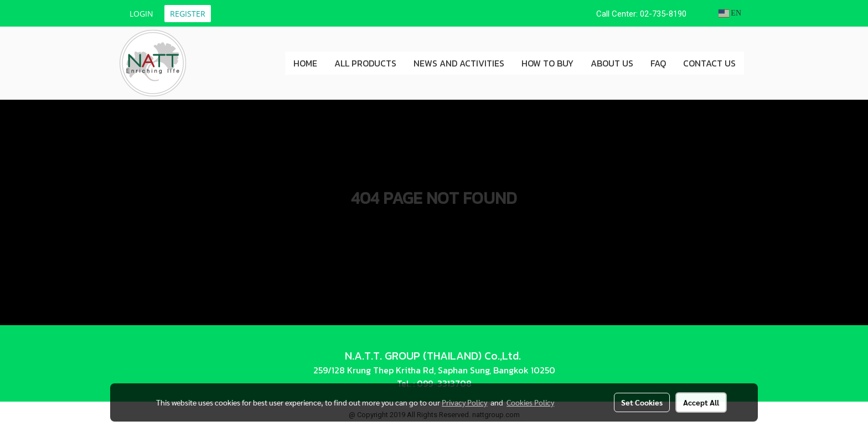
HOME (305, 63)
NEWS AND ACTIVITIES (459, 63)
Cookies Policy (530, 402)
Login (141, 14)
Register (188, 14)
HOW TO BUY (547, 63)
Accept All (701, 402)
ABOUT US (612, 63)
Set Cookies (642, 402)
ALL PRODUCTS (365, 63)
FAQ (658, 63)
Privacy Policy (464, 402)
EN (730, 13)
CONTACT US (709, 63)
